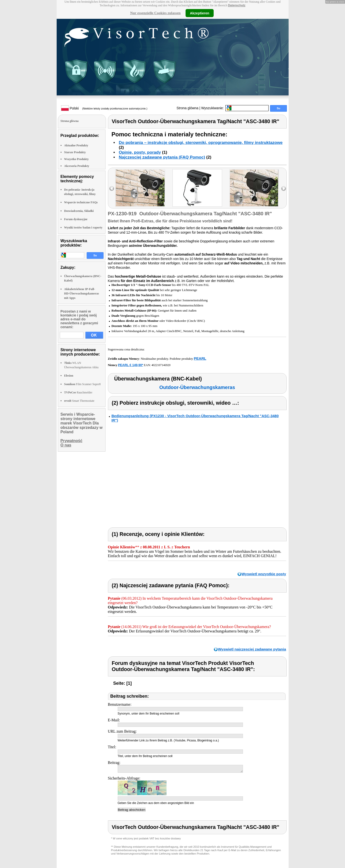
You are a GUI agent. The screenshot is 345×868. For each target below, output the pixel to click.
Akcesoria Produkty (77, 166)
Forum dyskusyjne (76, 219)
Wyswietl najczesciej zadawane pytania (252, 649)
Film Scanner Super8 (83, 384)
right (284, 189)
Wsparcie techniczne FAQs (81, 202)
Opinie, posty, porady (140, 152)
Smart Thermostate (79, 401)
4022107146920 (161, 365)
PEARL (200, 358)
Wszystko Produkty (77, 159)
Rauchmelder (78, 392)
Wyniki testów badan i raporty (83, 228)
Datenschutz (237, 5)
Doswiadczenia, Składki (79, 211)
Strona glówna (188, 108)
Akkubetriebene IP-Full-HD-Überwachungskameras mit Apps (82, 293)
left (112, 189)
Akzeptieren (200, 13)
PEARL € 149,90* (131, 365)
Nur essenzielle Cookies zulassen (155, 13)
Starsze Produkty (75, 152)
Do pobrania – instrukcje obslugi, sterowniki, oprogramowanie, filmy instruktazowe (201, 143)
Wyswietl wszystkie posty (264, 574)
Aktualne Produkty (76, 145)
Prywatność (72, 441)
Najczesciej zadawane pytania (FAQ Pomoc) (162, 157)
